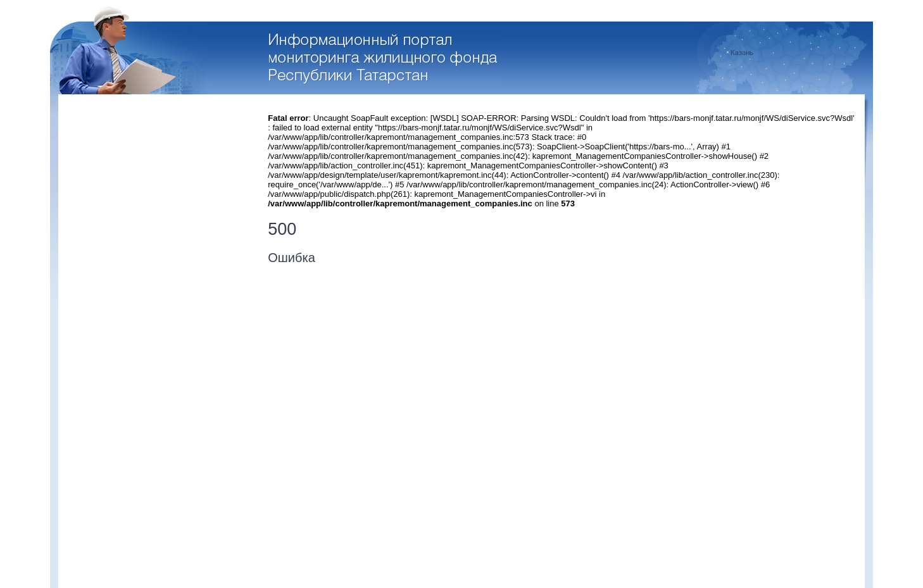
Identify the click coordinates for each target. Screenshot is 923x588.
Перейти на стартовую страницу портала (385, 59)
